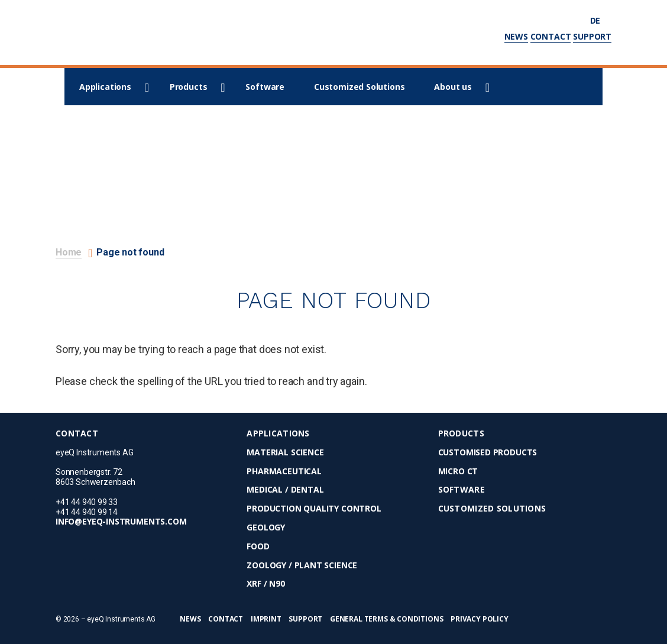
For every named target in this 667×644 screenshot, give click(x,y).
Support (592, 36)
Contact (551, 36)
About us (453, 87)
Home (69, 252)
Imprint (266, 619)
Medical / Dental (285, 490)
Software (265, 87)
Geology (266, 528)
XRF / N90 (265, 584)
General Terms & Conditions (386, 619)
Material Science (285, 453)
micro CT (458, 472)
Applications (105, 87)
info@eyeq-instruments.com (121, 522)
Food (258, 547)
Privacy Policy (479, 619)
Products (189, 87)
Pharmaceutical (284, 472)
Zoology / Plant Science (302, 566)
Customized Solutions (359, 87)
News (516, 36)
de (601, 20)
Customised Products (488, 453)
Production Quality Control (314, 509)
